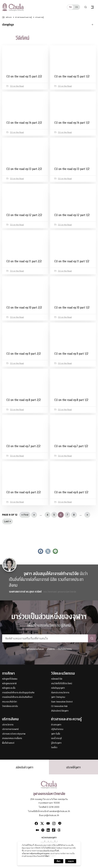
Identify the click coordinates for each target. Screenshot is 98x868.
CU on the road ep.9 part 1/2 (71, 354)
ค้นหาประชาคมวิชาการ (60, 693)
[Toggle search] (86, 7)
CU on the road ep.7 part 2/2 (23, 446)
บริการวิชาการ (8, 725)
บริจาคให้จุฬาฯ (73, 767)
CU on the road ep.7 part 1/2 (71, 446)
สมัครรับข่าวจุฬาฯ (24, 767)
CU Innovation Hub (59, 706)
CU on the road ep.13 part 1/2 (72, 169)
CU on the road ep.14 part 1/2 (72, 123)
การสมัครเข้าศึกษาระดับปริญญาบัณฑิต (18, 693)
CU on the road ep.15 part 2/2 (24, 76)
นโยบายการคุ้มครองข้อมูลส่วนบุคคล (36, 853)
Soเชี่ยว (54, 748)
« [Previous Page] (34, 515)
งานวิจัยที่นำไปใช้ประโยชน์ (62, 684)
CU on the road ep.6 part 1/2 (71, 492)
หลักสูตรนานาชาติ (9, 684)
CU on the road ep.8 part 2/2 (24, 400)
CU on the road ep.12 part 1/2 (72, 215)
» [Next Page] (87, 515)
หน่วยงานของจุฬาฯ (49, 838)
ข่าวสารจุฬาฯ (56, 725)
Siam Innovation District (62, 702)
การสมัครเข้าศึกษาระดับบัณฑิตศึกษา (17, 697)
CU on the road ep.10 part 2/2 (24, 307)
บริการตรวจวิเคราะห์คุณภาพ (14, 734)
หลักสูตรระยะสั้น (9, 688)
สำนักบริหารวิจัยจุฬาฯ (60, 711)
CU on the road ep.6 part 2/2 (24, 492)
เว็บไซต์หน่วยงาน (65, 649)
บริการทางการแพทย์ (10, 729)
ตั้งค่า (47, 856)
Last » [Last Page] (7, 521)
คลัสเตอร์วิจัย (57, 679)
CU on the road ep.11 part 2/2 (24, 261)
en (77, 7)
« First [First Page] (25, 515)
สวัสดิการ (51, 649)
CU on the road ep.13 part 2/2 (24, 169)
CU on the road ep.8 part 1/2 (71, 400)
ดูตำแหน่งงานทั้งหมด (35, 649)
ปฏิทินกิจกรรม (57, 729)
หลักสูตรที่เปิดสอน (10, 679)
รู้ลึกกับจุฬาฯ (56, 743)
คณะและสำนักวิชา (10, 702)
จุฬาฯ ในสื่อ (56, 734)
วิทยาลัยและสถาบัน (10, 706)
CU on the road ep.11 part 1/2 (72, 261)
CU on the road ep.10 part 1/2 (72, 307)
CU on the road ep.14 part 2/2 (24, 123)
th (70, 7)
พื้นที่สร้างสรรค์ (8, 743)
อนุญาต (71, 861)
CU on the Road (17, 86)
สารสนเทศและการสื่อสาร (12, 738)
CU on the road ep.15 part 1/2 (72, 76)
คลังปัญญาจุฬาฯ (58, 688)
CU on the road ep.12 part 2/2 (24, 215)
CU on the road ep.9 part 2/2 (24, 354)
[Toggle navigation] (92, 7)
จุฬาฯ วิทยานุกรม (58, 697)
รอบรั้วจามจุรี (56, 738)
